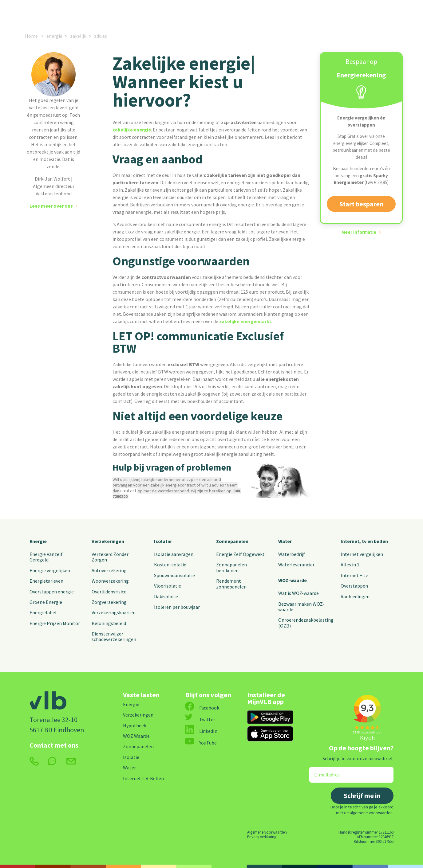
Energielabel (43, 612)
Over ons (274, 13)
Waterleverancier (296, 565)
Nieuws (244, 13)
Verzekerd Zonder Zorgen (110, 557)
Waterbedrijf (292, 554)
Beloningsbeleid (109, 623)
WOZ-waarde (293, 580)
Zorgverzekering (109, 602)
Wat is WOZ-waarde (298, 593)
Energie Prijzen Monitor (55, 623)
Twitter (200, 719)
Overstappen (354, 586)
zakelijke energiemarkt (245, 321)
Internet (156, 13)
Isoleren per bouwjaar (177, 607)
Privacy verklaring (262, 837)
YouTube (201, 743)
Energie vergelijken (50, 570)
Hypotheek (135, 725)
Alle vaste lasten (202, 13)
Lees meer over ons (51, 206)
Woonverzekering (110, 581)
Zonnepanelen (232, 541)
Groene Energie (46, 602)
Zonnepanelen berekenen (231, 567)
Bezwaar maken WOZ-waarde (301, 607)
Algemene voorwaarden (267, 832)
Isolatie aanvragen (174, 554)
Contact (309, 13)
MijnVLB (345, 13)
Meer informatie (359, 232)
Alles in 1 (350, 565)
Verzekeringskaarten (114, 612)
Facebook (202, 708)
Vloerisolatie (168, 586)
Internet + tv (354, 575)
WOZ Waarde (136, 736)
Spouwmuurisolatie (174, 575)
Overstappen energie (52, 592)
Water (285, 541)
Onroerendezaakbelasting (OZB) (306, 623)
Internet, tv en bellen (364, 541)
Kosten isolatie (170, 565)
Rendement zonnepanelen (231, 584)
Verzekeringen (118, 13)
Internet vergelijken (362, 554)
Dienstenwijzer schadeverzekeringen (114, 636)
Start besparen (361, 204)
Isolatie (163, 541)
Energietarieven (46, 581)
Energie (76, 13)
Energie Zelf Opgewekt (240, 554)
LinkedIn (201, 731)
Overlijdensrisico (109, 592)
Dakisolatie (166, 596)
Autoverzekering (109, 570)
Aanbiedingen (355, 596)
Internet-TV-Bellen (143, 778)
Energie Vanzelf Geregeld (46, 557)
